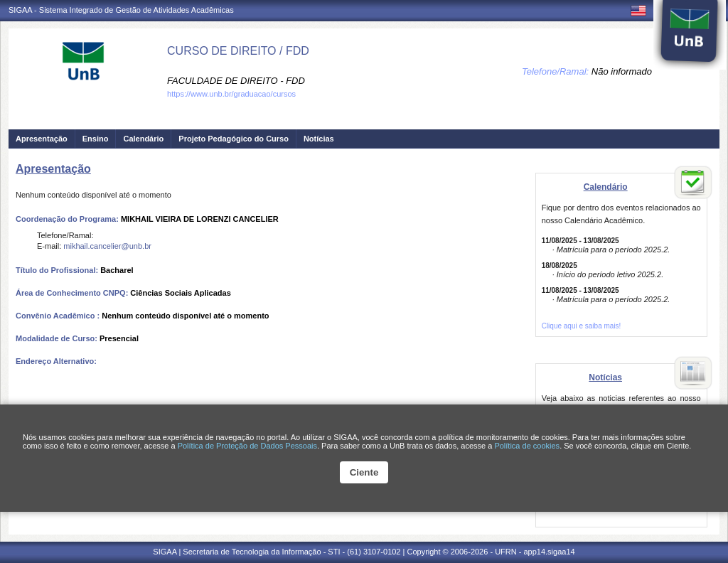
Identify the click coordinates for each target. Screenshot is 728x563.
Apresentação (42, 139)
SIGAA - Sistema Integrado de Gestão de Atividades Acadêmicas (121, 10)
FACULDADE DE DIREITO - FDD (236, 81)
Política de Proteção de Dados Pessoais (247, 446)
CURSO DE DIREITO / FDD (238, 51)
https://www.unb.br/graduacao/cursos (231, 94)
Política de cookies (527, 446)
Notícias (319, 139)
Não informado (622, 71)
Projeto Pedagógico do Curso (234, 139)
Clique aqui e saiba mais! (582, 326)
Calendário (143, 139)
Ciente (364, 472)
